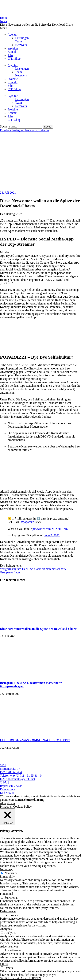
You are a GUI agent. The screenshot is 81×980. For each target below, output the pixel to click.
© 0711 (5, 782)
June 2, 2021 (52, 535)
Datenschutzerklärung (30, 800)
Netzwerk (21, 45)
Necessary (11, 873)
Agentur (13, 35)
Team (19, 41)
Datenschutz (8, 789)
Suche (4, 126)
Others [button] (4, 964)
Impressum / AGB (11, 786)
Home (4, 18)
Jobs (10, 55)
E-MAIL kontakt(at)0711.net (18, 779)
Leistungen (22, 38)
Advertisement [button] (9, 946)
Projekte (13, 48)
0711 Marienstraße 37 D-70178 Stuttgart (11, 769)
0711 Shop (14, 59)
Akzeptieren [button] (7, 803)
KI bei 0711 (7, 793)
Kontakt (13, 52)
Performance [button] (8, 911)
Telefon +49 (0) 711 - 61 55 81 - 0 (21, 776)
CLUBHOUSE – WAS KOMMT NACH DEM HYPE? (35, 740)
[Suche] (48, 127)
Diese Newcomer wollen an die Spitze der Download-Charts (39, 629)
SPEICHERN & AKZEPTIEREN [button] (20, 978)
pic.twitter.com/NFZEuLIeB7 (50, 529)
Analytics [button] (6, 929)
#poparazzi (28, 522)
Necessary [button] (6, 869)
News (3, 21)
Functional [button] (6, 894)
